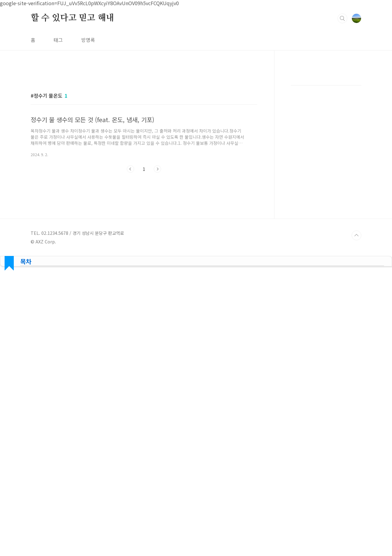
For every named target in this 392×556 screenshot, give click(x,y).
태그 (58, 40)
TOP (356, 235)
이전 (130, 169)
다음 (157, 169)
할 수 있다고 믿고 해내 (72, 18)
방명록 (88, 40)
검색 (342, 18)
